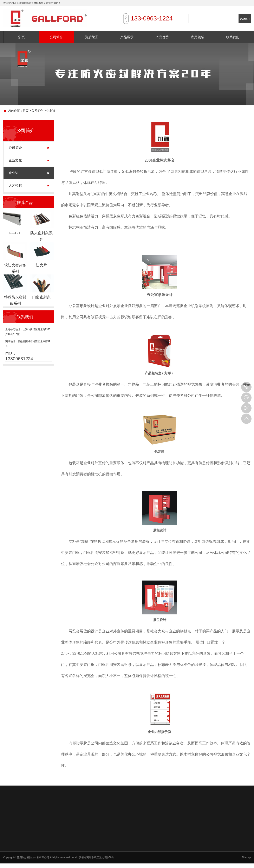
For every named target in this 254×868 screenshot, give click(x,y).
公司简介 (56, 37)
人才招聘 (15, 185)
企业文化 (15, 160)
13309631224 (246, 387)
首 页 (21, 37)
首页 (26, 111)
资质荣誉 (92, 37)
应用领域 (197, 37)
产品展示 (127, 37)
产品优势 (162, 37)
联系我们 (233, 37)
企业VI (14, 173)
